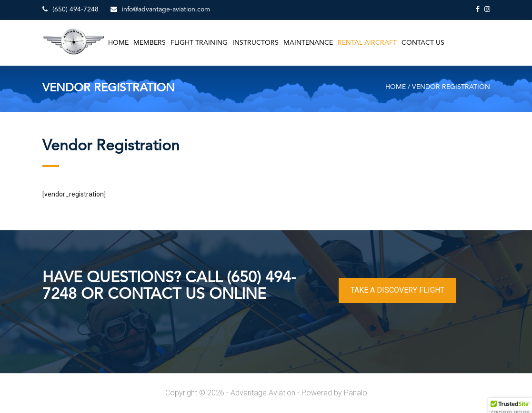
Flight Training (199, 43)
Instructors (256, 43)
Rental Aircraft (367, 43)
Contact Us (423, 43)
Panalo (356, 393)
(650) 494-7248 (70, 9)
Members (150, 43)
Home (118, 43)
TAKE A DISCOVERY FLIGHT (397, 290)
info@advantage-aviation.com (160, 9)
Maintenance (308, 43)
